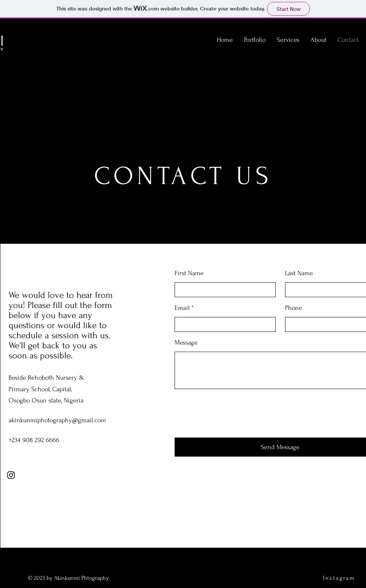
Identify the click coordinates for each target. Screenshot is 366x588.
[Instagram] (11, 475)
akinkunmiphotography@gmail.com (57, 420)
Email (182, 308)
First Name (189, 273)
